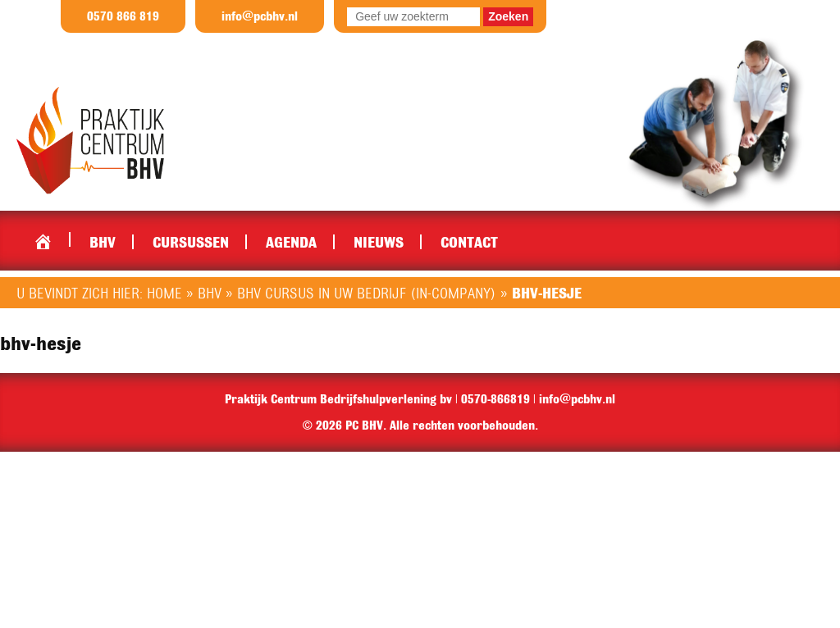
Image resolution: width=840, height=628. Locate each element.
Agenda (291, 242)
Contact (469, 242)
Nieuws (379, 242)
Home (43, 238)
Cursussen (191, 242)
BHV (103, 242)
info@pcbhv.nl (260, 16)
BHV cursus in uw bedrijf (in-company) (367, 293)
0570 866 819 (123, 16)
